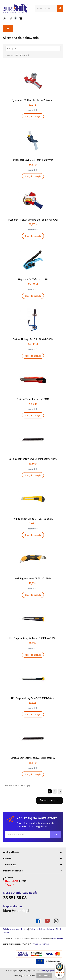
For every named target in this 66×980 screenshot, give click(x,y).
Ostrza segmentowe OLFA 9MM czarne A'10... (33, 459)
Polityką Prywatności (50, 971)
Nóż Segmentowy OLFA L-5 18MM (33, 578)
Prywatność (36, 944)
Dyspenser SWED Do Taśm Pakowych (33, 160)
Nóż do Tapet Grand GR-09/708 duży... (33, 519)
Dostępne (33, 49)
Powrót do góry (50, 800)
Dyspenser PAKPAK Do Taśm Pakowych (33, 100)
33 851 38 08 (15, 898)
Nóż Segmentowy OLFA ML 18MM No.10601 (33, 638)
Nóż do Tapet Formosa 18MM (33, 399)
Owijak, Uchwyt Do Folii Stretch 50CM (33, 339)
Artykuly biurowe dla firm (15, 929)
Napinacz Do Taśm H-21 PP (33, 279)
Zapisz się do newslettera (37, 818)
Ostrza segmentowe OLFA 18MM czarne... (33, 758)
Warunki (46, 944)
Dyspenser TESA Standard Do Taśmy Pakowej (33, 220)
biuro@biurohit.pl (16, 911)
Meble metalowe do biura (42, 929)
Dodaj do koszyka (33, 116)
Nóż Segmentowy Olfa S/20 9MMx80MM (33, 698)
